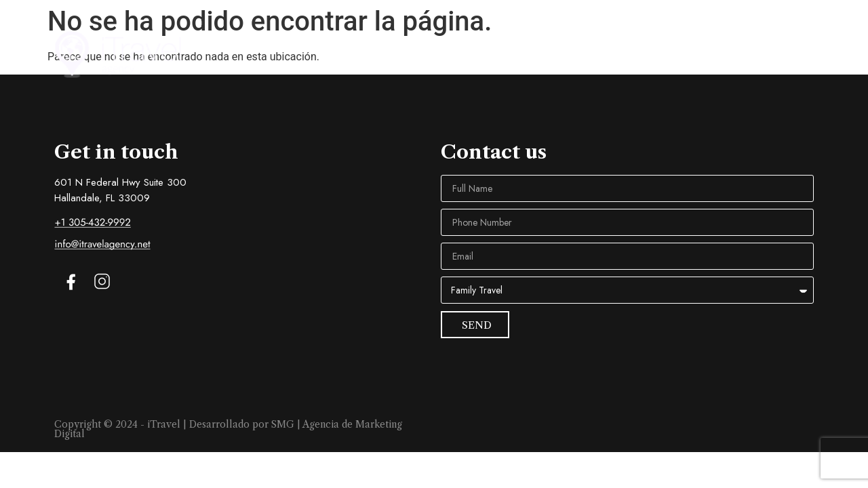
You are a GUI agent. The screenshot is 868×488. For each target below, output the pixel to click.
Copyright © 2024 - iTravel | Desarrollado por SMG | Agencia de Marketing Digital (228, 429)
